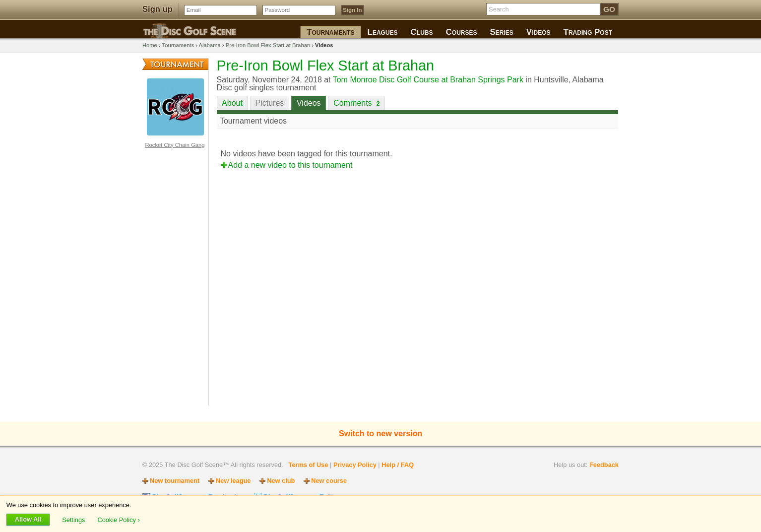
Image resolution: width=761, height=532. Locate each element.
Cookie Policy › (118, 519)
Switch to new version (380, 433)
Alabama (210, 45)
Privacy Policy (355, 465)
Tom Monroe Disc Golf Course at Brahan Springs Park (428, 80)
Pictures (270, 103)
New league (233, 481)
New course (329, 481)
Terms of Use (308, 465)
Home (150, 45)
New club (281, 481)
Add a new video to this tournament (290, 165)
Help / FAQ (398, 465)
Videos (309, 103)
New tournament (175, 481)
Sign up (158, 9)
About (232, 103)
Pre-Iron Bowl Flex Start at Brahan (268, 45)
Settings (74, 519)
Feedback (604, 465)
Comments (356, 103)
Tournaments (178, 45)
